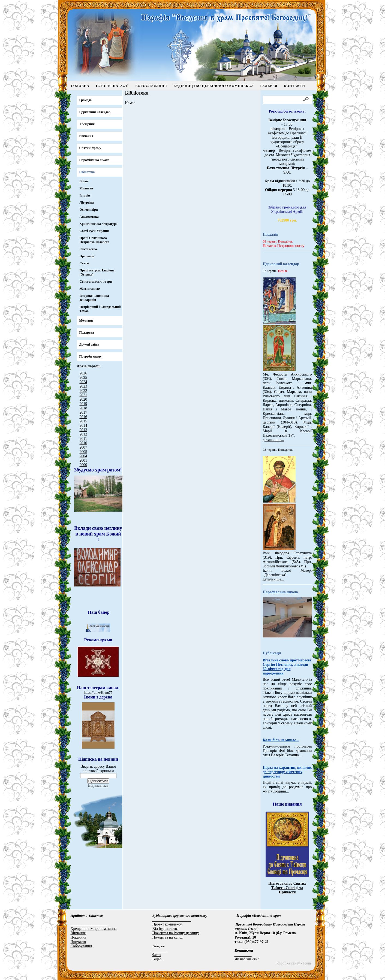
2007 (83, 447)
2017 (83, 412)
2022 (83, 391)
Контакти (295, 86)
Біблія (84, 181)
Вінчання (86, 136)
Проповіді (87, 256)
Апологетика (89, 217)
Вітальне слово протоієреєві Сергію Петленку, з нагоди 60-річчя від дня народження (287, 667)
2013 (83, 430)
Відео (157, 959)
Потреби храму (91, 356)
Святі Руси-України (94, 231)
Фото (157, 955)
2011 (83, 439)
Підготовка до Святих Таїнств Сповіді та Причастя (287, 888)
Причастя (78, 942)
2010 (83, 443)
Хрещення (87, 124)
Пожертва (87, 332)
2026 (83, 373)
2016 (83, 417)
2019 (83, 404)
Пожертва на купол (168, 937)
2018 (83, 408)
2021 (83, 395)
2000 (83, 465)
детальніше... (273, 440)
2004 (83, 456)
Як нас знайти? (247, 959)
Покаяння (79, 937)
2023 (83, 386)
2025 (83, 378)
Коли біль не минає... (281, 740)
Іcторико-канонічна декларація (94, 298)
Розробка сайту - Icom (293, 963)
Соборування (81, 946)
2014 (83, 426)
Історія (85, 195)
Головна (80, 86)
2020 (83, 399)
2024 (83, 382)
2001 (83, 460)
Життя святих (90, 289)
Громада (86, 100)
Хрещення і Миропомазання (94, 929)
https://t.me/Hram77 (98, 692)
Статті (84, 263)
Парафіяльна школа (94, 160)
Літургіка (87, 202)
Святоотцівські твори (96, 282)
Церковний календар (95, 112)
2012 (83, 434)
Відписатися (98, 786)
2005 (83, 452)
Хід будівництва (166, 929)
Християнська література (99, 224)
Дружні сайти (89, 344)
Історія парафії (112, 86)
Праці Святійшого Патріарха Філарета (94, 240)
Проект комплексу (167, 924)
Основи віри (89, 210)
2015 (83, 421)
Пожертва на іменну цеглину (176, 933)
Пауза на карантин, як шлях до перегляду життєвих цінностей (287, 772)
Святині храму (90, 148)
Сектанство (88, 249)
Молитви (86, 188)
